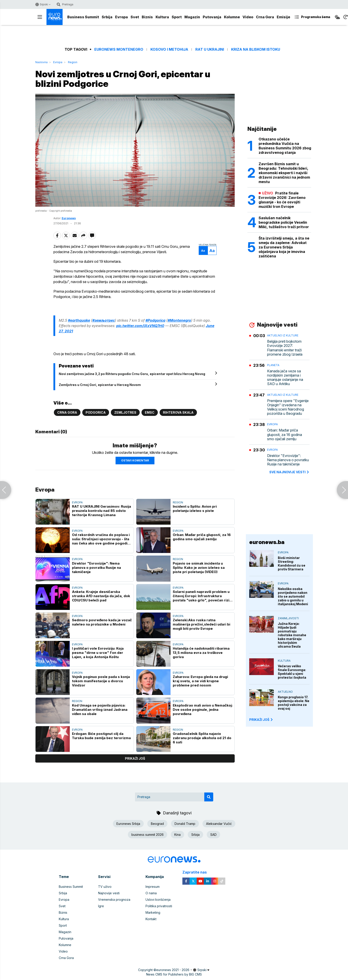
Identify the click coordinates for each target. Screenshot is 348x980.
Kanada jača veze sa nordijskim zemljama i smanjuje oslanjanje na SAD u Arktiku (285, 378)
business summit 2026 (148, 835)
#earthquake (79, 320)
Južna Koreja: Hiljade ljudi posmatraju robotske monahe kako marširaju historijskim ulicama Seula (292, 635)
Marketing (153, 912)
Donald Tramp (185, 824)
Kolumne (232, 17)
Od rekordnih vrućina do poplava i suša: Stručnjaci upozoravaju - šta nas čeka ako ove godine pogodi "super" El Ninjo (101, 539)
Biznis (147, 17)
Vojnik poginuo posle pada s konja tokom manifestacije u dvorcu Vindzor (101, 681)
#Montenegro (179, 320)
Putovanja (212, 17)
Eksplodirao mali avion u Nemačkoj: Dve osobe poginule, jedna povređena (203, 710)
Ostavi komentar (135, 460)
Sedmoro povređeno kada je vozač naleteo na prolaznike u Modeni (102, 622)
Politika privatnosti (159, 906)
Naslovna (41, 62)
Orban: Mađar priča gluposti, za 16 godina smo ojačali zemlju (202, 537)
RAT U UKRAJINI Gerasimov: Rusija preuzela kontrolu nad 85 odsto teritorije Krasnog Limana (101, 511)
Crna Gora (265, 17)
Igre (101, 906)
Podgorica (96, 412)
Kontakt (151, 919)
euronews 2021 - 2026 (173, 970)
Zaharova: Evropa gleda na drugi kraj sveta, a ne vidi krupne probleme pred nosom (200, 681)
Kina (177, 835)
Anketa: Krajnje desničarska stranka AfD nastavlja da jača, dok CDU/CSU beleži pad (101, 596)
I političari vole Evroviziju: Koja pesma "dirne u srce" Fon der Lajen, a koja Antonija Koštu (98, 653)
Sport (177, 17)
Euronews (69, 218)
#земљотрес (104, 320)
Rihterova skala (178, 412)
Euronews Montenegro (119, 49)
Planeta (273, 365)
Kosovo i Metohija (169, 49)
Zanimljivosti (288, 618)
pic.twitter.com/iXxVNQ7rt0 (140, 326)
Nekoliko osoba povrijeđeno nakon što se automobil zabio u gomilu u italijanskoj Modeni (293, 596)
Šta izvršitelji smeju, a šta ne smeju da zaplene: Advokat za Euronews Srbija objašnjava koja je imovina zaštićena (284, 247)
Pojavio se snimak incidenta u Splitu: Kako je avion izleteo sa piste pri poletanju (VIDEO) (199, 568)
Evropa (121, 17)
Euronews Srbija (128, 824)
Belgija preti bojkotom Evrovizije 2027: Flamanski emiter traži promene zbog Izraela (285, 348)
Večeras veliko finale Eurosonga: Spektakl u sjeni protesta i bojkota (292, 672)
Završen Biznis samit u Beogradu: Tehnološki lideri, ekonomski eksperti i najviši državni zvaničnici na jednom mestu (284, 173)
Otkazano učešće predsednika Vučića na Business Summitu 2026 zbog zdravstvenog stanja (285, 146)
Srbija (107, 17)
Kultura (162, 17)
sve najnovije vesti (289, 472)
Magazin (192, 17)
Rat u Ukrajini (210, 49)
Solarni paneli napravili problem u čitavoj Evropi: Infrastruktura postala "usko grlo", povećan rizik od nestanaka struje (202, 596)
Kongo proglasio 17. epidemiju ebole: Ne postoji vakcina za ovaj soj (294, 703)
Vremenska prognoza (114, 900)
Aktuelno (285, 692)
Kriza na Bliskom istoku (256, 49)
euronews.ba (267, 542)
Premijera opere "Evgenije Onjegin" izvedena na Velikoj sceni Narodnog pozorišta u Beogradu (288, 407)
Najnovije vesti (109, 893)
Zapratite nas (197, 872)
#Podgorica (155, 320)
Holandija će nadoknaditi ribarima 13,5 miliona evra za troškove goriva (201, 653)
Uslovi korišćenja (158, 900)
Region (73, 62)
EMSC (150, 412)
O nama (151, 893)
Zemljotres (125, 412)
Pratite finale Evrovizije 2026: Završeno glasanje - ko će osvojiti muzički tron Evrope (282, 200)
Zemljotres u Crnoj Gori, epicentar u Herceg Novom (100, 385)
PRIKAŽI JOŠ (261, 720)
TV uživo (105, 887)
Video (248, 17)
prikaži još (135, 758)
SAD (213, 835)
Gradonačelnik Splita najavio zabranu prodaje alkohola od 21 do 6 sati (202, 738)
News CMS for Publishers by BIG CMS (174, 974)
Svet (135, 17)
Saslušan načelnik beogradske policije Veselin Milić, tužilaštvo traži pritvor (284, 222)
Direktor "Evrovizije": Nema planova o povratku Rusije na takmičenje (96, 568)
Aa (203, 251)
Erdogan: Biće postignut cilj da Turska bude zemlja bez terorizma (101, 736)
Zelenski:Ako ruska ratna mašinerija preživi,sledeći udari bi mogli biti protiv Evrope (201, 624)
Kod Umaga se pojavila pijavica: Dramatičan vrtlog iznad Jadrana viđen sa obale (100, 710)
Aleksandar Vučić (219, 824)
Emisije (283, 17)
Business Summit (83, 17)
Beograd (157, 824)
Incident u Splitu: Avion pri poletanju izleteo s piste (195, 509)
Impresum (153, 887)
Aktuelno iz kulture (283, 335)
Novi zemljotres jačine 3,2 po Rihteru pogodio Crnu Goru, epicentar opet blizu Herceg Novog (132, 374)
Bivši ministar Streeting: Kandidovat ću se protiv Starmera (292, 563)
